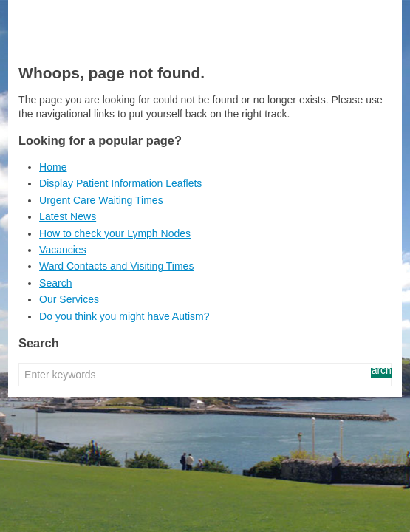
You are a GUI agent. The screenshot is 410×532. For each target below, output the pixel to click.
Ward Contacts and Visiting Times (116, 266)
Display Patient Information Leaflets (120, 183)
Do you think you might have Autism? (124, 316)
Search (55, 283)
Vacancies (63, 250)
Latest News (68, 216)
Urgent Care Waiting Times (101, 200)
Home (53, 167)
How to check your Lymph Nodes (115, 233)
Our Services (69, 299)
